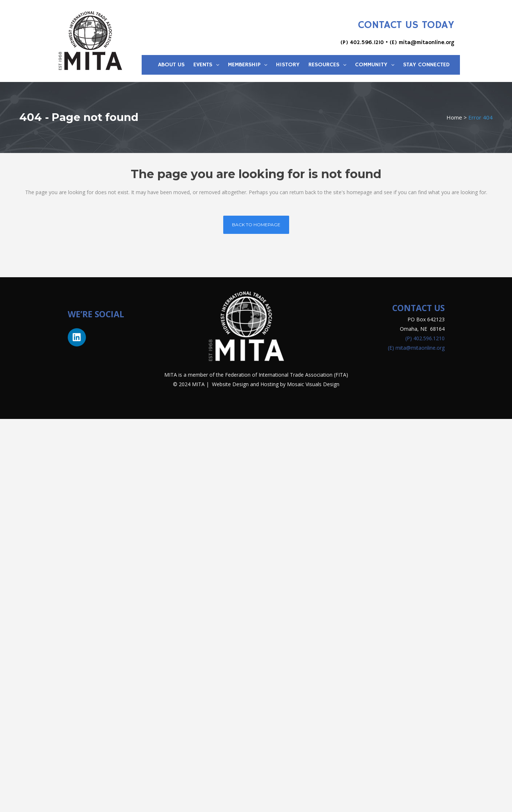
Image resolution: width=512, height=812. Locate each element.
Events (206, 65)
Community (375, 65)
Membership (248, 65)
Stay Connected (426, 65)
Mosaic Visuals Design (313, 384)
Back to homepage (256, 225)
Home (454, 117)
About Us (171, 65)
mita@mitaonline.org (426, 42)
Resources (327, 65)
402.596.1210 (367, 42)
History (288, 65)
